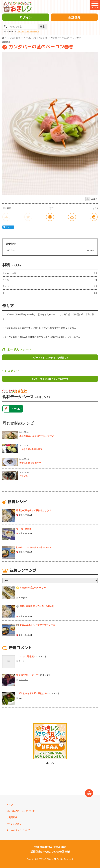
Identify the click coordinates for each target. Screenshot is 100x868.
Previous (24, 745)
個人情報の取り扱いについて (21, 811)
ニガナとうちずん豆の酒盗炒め (31, 693)
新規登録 (74, 17)
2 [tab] (53, 763)
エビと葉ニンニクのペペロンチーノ (37, 436)
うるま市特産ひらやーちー (33, 588)
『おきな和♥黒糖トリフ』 (32, 449)
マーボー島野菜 (24, 529)
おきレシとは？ (14, 824)
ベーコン (17, 409)
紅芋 (38, 32)
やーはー (23, 598)
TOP (89, 794)
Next (76, 745)
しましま (94, 199)
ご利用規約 (12, 817)
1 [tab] (47, 763)
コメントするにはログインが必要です (50, 379)
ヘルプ (10, 805)
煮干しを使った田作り (30, 463)
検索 (42, 27)
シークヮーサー (30, 32)
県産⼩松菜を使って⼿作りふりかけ (34, 510)
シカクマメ (21, 32)
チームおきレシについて (18, 830)
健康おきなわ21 (25, 515)
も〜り (22, 661)
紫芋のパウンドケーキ (27, 675)
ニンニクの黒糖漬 (25, 656)
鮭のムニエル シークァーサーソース (34, 547)
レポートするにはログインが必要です (50, 358)
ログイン (26, 17)
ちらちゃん (23, 680)
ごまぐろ (24, 476)
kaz (20, 698)
